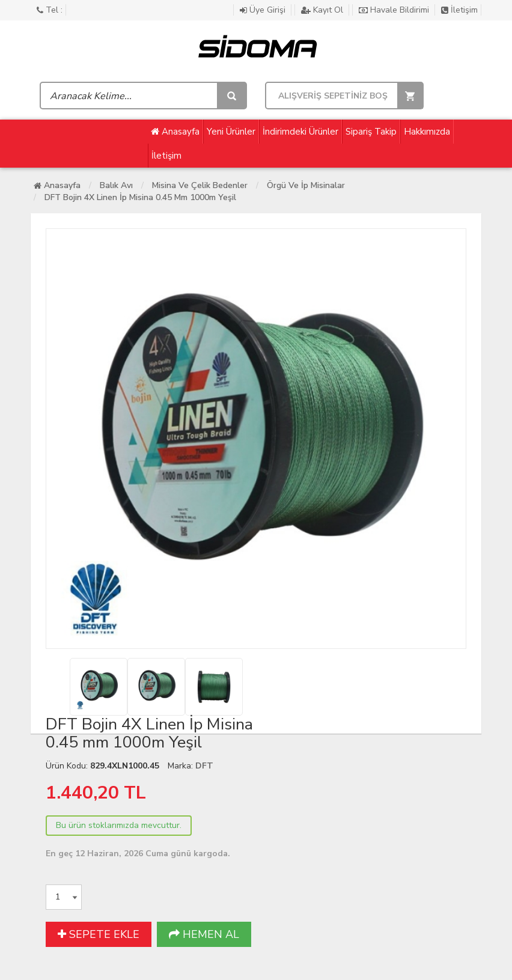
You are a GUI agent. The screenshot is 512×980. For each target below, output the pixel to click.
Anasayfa (175, 132)
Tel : (50, 10)
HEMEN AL (204, 934)
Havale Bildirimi (395, 10)
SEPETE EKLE (99, 934)
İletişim (459, 10)
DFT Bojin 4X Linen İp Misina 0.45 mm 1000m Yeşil (140, 197)
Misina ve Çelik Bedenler (200, 185)
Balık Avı (116, 185)
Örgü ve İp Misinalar (306, 185)
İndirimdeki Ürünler (300, 132)
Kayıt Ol (323, 10)
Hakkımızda (427, 132)
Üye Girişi (264, 10)
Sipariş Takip (371, 132)
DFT (204, 766)
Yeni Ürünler (231, 132)
